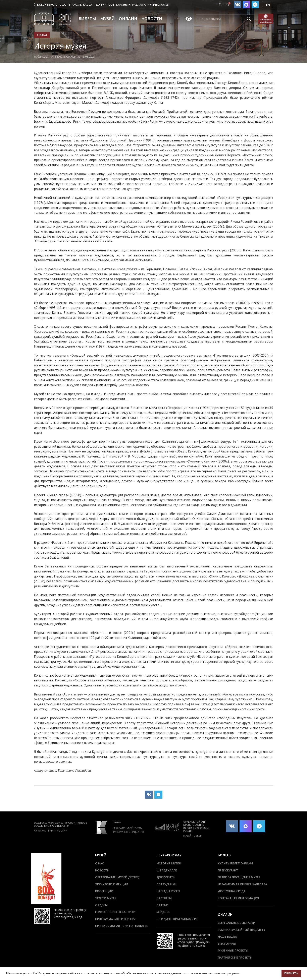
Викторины (227, 944)
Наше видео (227, 937)
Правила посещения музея (239, 877)
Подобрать (249, 19)
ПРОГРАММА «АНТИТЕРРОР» (115, 919)
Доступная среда (232, 891)
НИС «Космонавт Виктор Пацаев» (122, 926)
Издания (164, 912)
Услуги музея (106, 898)
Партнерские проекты (235, 957)
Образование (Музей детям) (117, 877)
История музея (169, 863)
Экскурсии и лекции (112, 884)
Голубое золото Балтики (115, 912)
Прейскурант (228, 870)
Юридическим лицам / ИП (177, 919)
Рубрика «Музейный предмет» (242, 930)
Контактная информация (238, 898)
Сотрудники (167, 884)
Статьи (42, 35)
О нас (99, 863)
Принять (291, 973)
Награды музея (168, 891)
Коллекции (104, 891)
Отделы (101, 905)
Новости (102, 870)
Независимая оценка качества (242, 884)
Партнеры (164, 898)
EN (268, 5)
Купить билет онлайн (235, 863)
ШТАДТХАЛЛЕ (167, 870)
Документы (166, 877)
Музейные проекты (233, 950)
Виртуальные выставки (237, 923)
